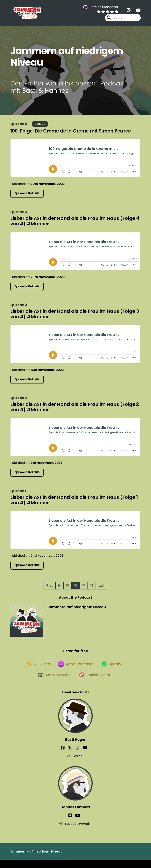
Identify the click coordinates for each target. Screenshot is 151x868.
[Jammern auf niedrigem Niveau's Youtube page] (136, 11)
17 (84, 588)
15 (68, 588)
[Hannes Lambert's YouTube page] (78, 824)
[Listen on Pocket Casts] (95, 682)
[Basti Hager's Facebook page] (68, 756)
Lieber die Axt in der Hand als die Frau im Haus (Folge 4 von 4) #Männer (75, 223)
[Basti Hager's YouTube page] (82, 756)
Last (101, 588)
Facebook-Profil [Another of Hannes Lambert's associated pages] (75, 832)
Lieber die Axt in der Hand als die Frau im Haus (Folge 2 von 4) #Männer (75, 409)
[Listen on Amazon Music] (53, 683)
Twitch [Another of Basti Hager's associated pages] (75, 764)
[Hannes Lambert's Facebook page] (73, 824)
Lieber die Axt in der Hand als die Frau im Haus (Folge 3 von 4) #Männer (75, 316)
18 (92, 588)
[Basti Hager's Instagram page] (77, 756)
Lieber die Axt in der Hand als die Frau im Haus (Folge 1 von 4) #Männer (74, 502)
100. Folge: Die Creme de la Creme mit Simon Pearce (71, 133)
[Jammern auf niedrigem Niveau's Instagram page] (129, 11)
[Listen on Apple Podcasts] (75, 669)
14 (59, 588)
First (50, 588)
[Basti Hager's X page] (73, 756)
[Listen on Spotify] (113, 669)
